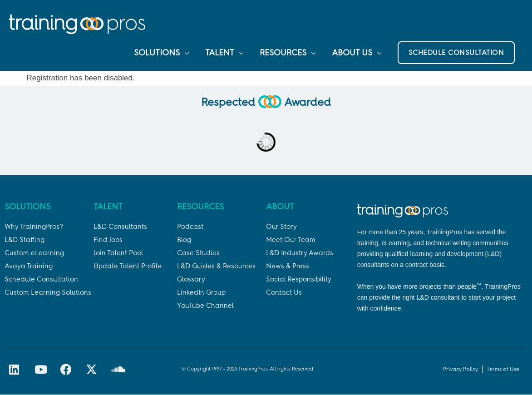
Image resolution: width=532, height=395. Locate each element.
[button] (456, 53)
